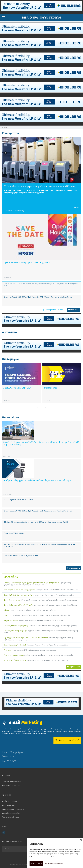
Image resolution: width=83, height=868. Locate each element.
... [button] (28, 211)
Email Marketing (8, 805)
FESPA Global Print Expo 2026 (17, 388)
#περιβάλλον (51, 310)
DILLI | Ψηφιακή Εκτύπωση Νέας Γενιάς (18, 500)
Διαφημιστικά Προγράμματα (13, 809)
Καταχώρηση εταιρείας (11, 813)
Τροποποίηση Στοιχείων (11, 817)
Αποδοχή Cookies (36, 863)
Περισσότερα (73, 568)
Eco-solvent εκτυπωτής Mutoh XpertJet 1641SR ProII (23, 555)
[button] (4, 17)
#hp (43, 310)
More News (73, 310)
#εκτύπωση (20, 211)
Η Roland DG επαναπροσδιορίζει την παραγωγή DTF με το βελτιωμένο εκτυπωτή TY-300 (36, 522)
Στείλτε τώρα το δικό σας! (67, 740)
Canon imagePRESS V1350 (14, 533)
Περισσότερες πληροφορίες (54, 864)
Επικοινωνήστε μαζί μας (11, 785)
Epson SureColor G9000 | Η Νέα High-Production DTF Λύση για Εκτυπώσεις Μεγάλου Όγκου (38, 297)
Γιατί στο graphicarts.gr (11, 801)
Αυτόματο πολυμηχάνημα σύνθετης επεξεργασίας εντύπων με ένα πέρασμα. (37, 480)
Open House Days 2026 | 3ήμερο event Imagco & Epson (29, 263)
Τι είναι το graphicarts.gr (12, 781)
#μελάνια (9, 211)
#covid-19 (61, 310)
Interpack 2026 (50, 388)
